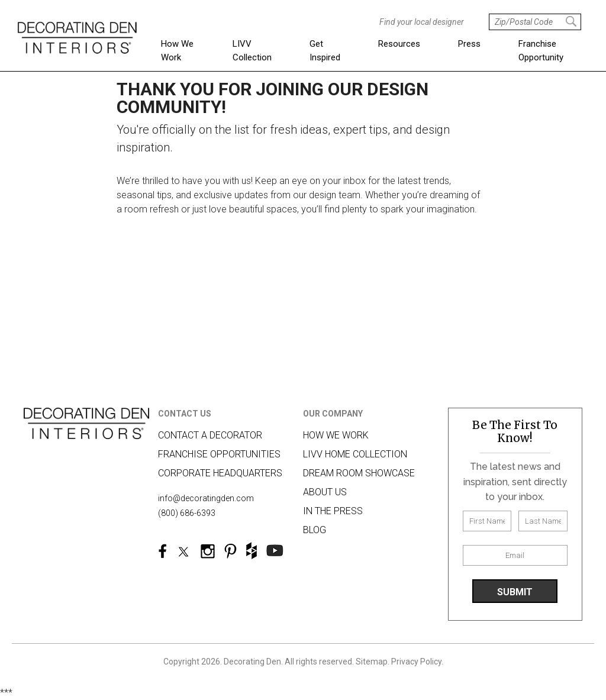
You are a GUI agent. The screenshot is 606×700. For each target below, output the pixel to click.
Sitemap (372, 662)
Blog (315, 530)
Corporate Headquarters (220, 473)
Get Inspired (325, 51)
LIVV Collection (252, 51)
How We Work (177, 51)
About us (325, 492)
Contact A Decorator (210, 435)
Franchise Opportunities (219, 454)
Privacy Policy (416, 662)
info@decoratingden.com (206, 498)
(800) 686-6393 (187, 513)
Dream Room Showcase (359, 473)
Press (469, 44)
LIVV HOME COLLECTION (355, 454)
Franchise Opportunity (541, 51)
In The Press (333, 511)
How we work (336, 435)
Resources (399, 44)
